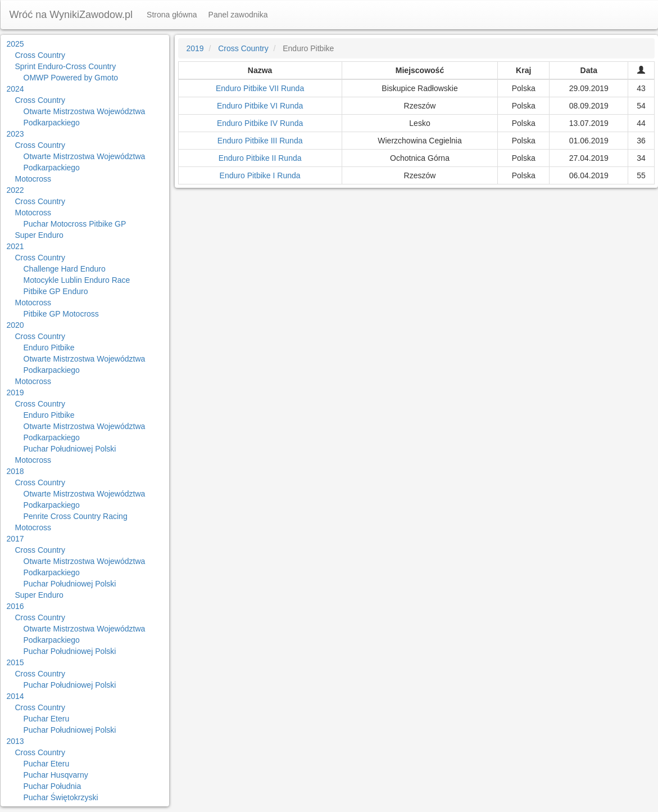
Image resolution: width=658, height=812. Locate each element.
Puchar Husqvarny (56, 775)
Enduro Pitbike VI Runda (260, 106)
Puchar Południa (53, 786)
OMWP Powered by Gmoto (71, 78)
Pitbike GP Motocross (61, 314)
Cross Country (40, 55)
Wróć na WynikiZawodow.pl (71, 15)
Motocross (33, 179)
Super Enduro (39, 235)
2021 (15, 246)
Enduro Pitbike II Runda (260, 158)
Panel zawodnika (238, 15)
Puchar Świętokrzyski (61, 797)
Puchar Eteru (47, 719)
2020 (15, 325)
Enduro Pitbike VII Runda (260, 88)
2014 (15, 696)
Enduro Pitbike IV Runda (260, 123)
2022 (15, 190)
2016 (15, 606)
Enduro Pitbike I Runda (260, 175)
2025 (15, 44)
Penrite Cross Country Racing (76, 516)
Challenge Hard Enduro (65, 269)
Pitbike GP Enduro (56, 291)
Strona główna (172, 15)
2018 (15, 471)
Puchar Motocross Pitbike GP (75, 224)
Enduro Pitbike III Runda (260, 141)
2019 (15, 393)
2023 (15, 134)
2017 (15, 539)
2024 (15, 89)
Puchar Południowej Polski (70, 449)
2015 (15, 662)
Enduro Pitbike (49, 348)
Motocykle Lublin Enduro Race (77, 280)
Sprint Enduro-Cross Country (66, 66)
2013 (15, 741)
